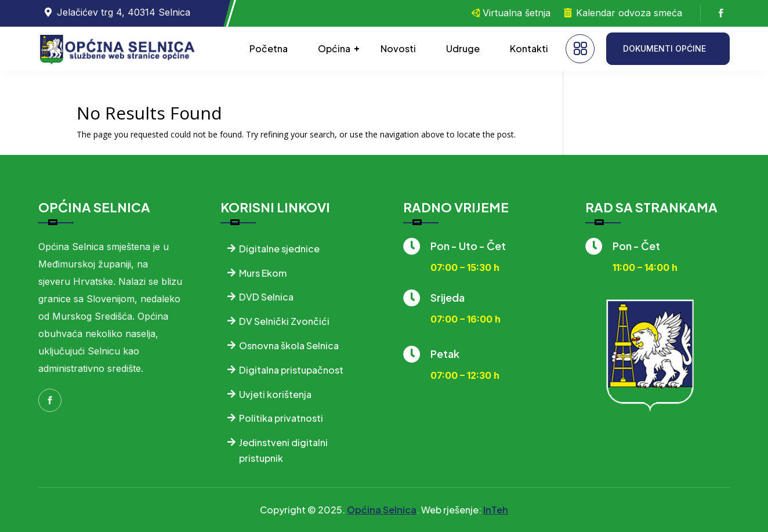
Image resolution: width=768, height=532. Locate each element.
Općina (334, 48)
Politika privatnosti (281, 418)
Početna (269, 48)
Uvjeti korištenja (275, 394)
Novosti (398, 48)
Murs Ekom (263, 273)
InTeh (496, 510)
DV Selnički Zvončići (284, 321)
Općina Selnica (382, 510)
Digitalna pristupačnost (291, 370)
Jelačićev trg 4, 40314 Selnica (124, 12)
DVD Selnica (266, 297)
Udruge (463, 48)
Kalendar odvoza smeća (629, 13)
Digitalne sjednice (279, 249)
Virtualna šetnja (517, 13)
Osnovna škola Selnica (289, 345)
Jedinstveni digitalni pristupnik (283, 450)
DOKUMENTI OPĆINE (664, 48)
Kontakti (529, 48)
